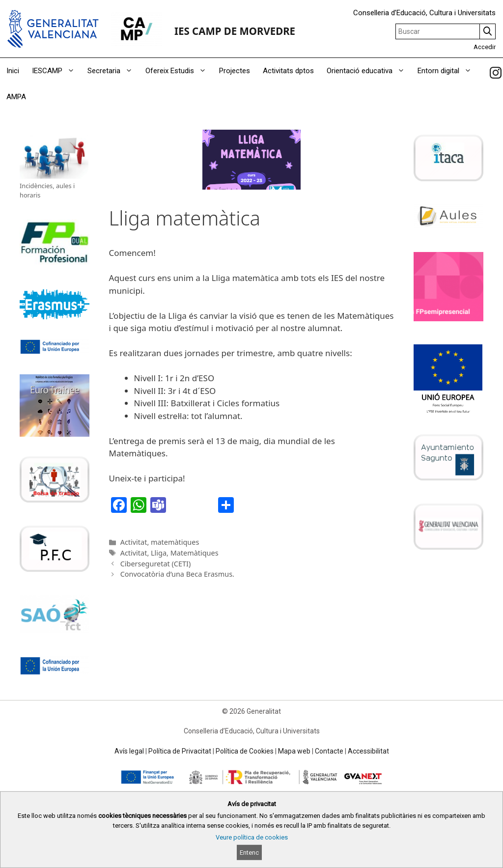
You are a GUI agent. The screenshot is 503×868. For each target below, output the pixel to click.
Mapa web (294, 751)
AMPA (16, 97)
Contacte (329, 751)
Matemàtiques (195, 553)
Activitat (134, 542)
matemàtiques (175, 542)
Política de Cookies (245, 751)
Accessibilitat (368, 751)
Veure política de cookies (252, 837)
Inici (13, 71)
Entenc (249, 853)
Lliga (159, 553)
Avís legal (129, 751)
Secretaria (113, 71)
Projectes (235, 71)
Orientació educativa (369, 71)
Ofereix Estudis (179, 71)
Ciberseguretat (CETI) (156, 564)
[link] (496, 73)
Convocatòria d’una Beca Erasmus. (177, 574)
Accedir (485, 47)
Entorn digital (448, 71)
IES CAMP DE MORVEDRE (235, 31)
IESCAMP (56, 71)
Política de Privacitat (180, 751)
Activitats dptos (288, 71)
